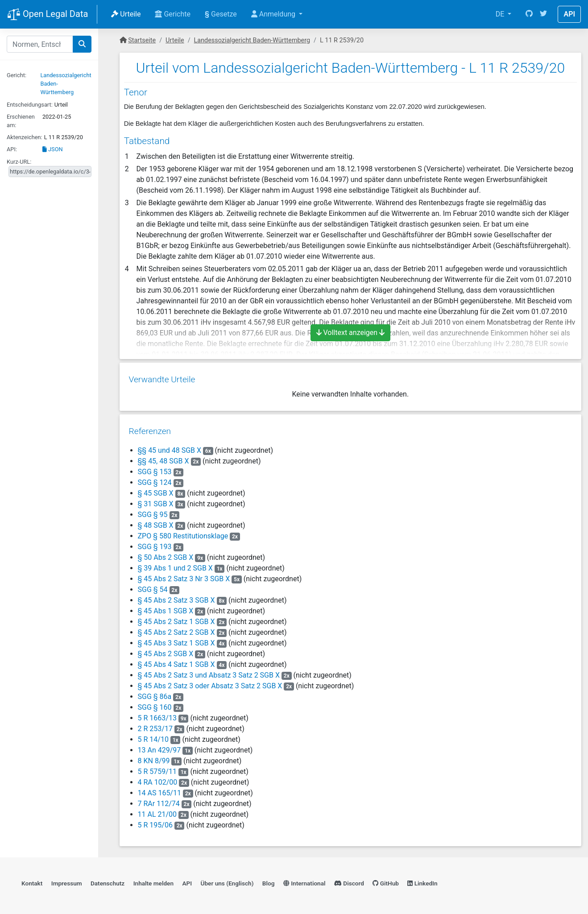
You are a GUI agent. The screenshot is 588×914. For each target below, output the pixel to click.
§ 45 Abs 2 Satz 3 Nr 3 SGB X (184, 576)
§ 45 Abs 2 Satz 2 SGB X (176, 629)
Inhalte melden (153, 881)
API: (12, 149)
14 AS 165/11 (159, 790)
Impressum (67, 881)
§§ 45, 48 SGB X (163, 458)
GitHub (386, 881)
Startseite (142, 40)
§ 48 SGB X (155, 522)
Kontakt (32, 881)
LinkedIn (422, 881)
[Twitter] (543, 14)
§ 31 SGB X (155, 501)
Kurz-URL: (19, 162)
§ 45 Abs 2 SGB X (165, 651)
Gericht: (17, 75)
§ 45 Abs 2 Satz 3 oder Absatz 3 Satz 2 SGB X (210, 683)
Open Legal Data (48, 15)
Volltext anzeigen (351, 333)
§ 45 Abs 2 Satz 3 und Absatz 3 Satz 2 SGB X (208, 672)
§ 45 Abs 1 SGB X (165, 608)
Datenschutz (108, 881)
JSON (53, 149)
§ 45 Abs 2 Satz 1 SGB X (176, 618)
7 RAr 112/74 (158, 800)
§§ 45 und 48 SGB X (169, 447)
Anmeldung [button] (274, 14)
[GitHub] (529, 14)
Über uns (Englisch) (227, 881)
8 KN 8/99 (153, 758)
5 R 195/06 (155, 822)
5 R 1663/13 (157, 715)
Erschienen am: (21, 121)
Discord (349, 881)
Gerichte (173, 14)
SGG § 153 (155, 469)
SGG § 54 (153, 586)
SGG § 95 (153, 511)
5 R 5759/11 (157, 768)
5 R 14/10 (153, 736)
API (569, 14)
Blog (269, 881)
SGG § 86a (155, 693)
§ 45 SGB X (155, 490)
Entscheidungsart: (30, 105)
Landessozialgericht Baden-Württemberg (252, 40)
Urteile (126, 14)
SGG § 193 (155, 544)
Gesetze (221, 14)
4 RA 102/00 (157, 779)
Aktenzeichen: (25, 137)
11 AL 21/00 (157, 811)
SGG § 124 (155, 479)
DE (501, 14)
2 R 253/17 (155, 726)
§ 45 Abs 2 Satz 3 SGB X (176, 597)
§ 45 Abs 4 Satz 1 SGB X (176, 661)
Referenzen (150, 428)
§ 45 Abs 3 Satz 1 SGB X (176, 640)
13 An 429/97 (159, 747)
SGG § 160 (155, 704)
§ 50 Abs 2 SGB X (165, 554)
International (304, 881)
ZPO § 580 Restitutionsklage (183, 533)
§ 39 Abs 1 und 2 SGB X (175, 565)
